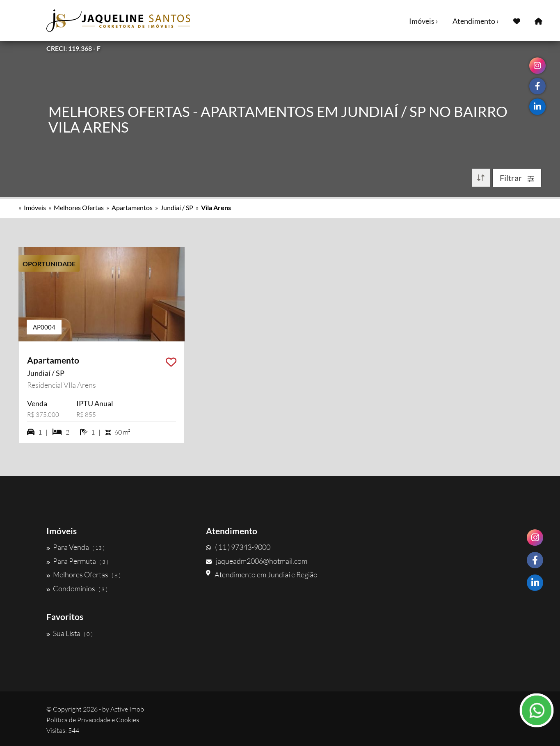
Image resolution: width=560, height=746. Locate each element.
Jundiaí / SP (177, 207)
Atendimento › (476, 21)
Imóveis (35, 207)
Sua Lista (70, 633)
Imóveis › (424, 21)
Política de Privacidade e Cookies (93, 720)
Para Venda (75, 547)
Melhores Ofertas (79, 207)
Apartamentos (132, 207)
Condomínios (77, 588)
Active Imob (127, 709)
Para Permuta (77, 561)
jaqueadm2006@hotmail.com (257, 561)
